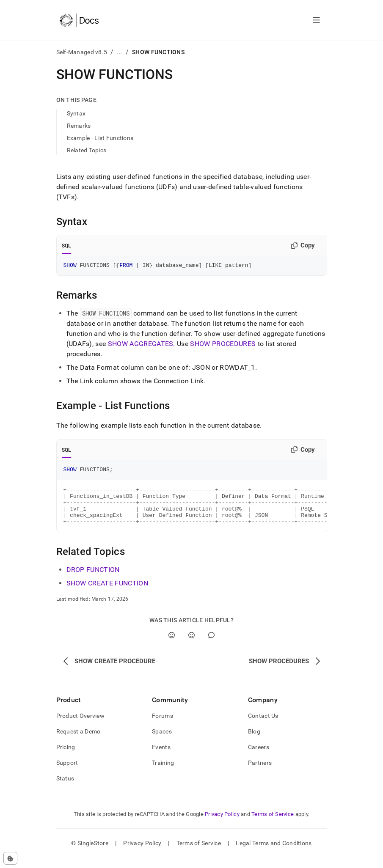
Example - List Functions (100, 138)
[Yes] (172, 645)
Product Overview (80, 726)
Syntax (76, 113)
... (120, 52)
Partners (260, 773)
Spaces (162, 742)
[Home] (79, 20)
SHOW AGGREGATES (141, 345)
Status (65, 788)
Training (163, 773)
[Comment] (211, 645)
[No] (191, 645)
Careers (259, 757)
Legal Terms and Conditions (274, 853)
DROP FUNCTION (93, 580)
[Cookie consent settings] (10, 858)
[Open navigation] (316, 20)
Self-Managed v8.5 (82, 52)
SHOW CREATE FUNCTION (107, 593)
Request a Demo (79, 742)
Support (67, 773)
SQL (67, 246)
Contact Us (263, 726)
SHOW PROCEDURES (223, 345)
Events (161, 757)
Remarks (79, 126)
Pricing (66, 757)
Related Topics (87, 150)
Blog (254, 742)
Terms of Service (273, 824)
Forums (163, 726)
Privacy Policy (222, 824)
